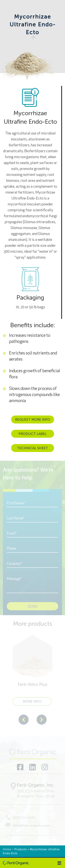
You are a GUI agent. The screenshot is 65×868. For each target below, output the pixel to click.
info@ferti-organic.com (28, 825)
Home (7, 849)
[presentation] (24, 720)
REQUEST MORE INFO (33, 419)
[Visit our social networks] (20, 767)
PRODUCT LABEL (33, 434)
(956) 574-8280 (21, 817)
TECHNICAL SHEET (32, 448)
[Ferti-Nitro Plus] (32, 670)
